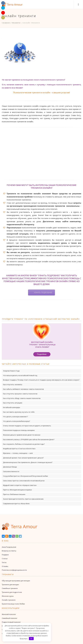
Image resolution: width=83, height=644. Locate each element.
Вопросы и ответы (9, 551)
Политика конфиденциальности (14, 570)
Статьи (5, 559)
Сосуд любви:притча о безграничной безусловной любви (25, 476)
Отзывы (5, 566)
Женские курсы (8, 596)
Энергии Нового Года (11, 371)
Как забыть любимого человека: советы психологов (23, 389)
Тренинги (16, 23)
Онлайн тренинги (9, 600)
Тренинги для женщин (10, 585)
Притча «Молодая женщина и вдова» (17, 490)
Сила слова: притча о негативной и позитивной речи (24, 481)
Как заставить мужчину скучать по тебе (19, 412)
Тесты (4, 562)
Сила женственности (11, 471)
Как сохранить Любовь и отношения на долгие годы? (24, 444)
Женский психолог (9, 614)
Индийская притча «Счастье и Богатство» (19, 449)
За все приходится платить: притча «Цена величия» (23, 499)
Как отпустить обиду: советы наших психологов (22, 398)
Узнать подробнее (43, 293)
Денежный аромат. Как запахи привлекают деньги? (23, 458)
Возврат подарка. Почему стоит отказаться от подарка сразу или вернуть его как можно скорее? (41, 380)
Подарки (5, 555)
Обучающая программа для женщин (16, 581)
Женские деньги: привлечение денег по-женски (22, 435)
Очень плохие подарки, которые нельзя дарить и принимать (27, 426)
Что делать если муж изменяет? (15, 417)
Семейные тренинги (10, 588)
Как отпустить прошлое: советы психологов (20, 394)
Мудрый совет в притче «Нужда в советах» (20, 485)
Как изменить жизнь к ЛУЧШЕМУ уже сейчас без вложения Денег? (29, 439)
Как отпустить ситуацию (13, 403)
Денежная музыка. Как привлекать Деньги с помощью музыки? (28, 462)
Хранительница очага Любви (13, 604)
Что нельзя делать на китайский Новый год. (20, 375)
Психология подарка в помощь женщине (19, 430)
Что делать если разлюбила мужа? (17, 421)
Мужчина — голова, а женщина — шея (18, 453)
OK (31, 639)
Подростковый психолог (11, 622)
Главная (6, 23)
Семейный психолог (10, 618)
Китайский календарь (12, 407)
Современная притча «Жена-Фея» (16, 504)
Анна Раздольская (9, 547)
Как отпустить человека (13, 384)
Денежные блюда (10, 467)
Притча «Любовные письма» (14, 494)
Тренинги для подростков (12, 592)
